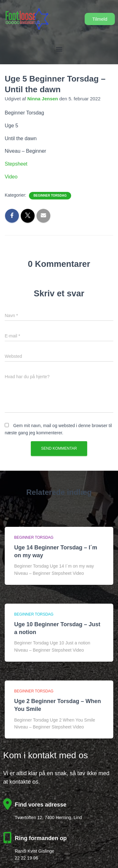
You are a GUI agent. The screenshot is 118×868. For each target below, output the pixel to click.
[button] (59, 49)
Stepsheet (16, 164)
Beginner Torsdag (50, 196)
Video (11, 177)
